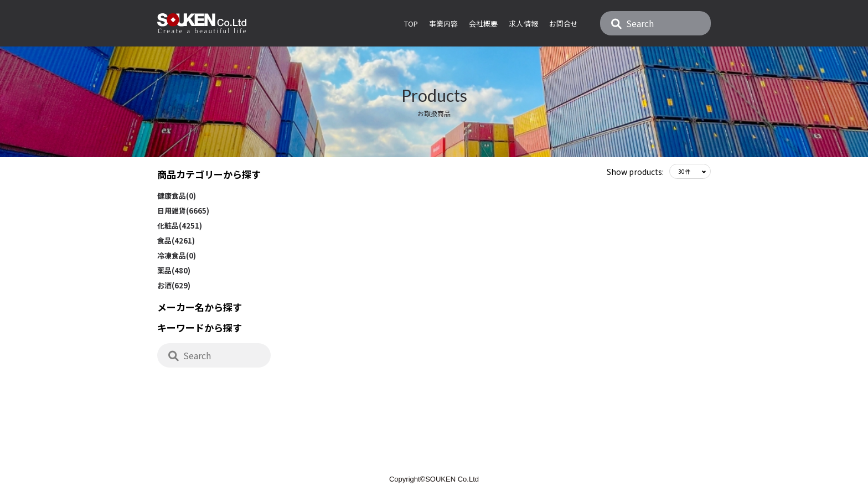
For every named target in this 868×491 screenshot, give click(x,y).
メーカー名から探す (200, 307)
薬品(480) (174, 270)
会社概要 (483, 24)
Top (411, 24)
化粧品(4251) (180, 226)
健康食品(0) (177, 196)
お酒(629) (174, 285)
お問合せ (564, 24)
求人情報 (523, 24)
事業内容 (443, 24)
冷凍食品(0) (177, 255)
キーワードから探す (200, 327)
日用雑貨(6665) (183, 211)
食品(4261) (176, 241)
